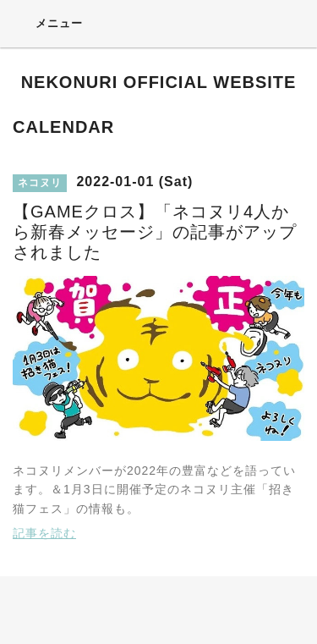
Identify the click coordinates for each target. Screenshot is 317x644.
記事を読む (44, 533)
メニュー (48, 23)
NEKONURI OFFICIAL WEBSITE (159, 82)
